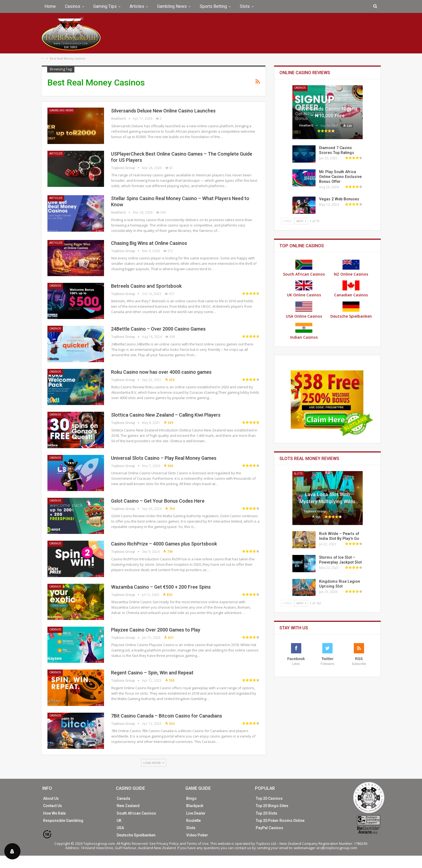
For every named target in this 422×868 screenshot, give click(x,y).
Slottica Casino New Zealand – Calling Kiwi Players (166, 415)
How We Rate (54, 813)
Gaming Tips (105, 6)
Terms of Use (198, 843)
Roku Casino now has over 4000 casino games (161, 372)
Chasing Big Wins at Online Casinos (149, 243)
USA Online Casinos (304, 310)
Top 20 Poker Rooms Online (280, 821)
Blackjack (195, 806)
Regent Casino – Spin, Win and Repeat (152, 673)
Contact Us (53, 806)
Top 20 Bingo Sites (272, 806)
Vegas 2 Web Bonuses (339, 199)
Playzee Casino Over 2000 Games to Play (156, 630)
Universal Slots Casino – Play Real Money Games (164, 458)
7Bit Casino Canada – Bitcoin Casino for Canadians (167, 716)
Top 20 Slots (267, 813)
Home (50, 6)
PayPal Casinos (269, 828)
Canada (123, 798)
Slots (245, 6)
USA (120, 828)
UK (119, 821)
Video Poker (197, 835)
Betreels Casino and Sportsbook (146, 286)
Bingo (191, 798)
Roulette (193, 821)
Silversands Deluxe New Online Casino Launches (163, 111)
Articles (137, 6)
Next (301, 221)
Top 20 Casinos (269, 798)
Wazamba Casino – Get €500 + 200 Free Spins (161, 587)
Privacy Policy (168, 843)
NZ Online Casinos (351, 268)
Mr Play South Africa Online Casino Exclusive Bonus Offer (340, 177)
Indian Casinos (304, 331)
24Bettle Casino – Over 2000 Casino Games (158, 329)
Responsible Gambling (63, 821)
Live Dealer (196, 813)
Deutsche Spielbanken (351, 310)
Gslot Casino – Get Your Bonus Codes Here (158, 501)
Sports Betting (213, 6)
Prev (287, 221)
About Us (51, 798)
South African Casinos (304, 268)
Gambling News (172, 6)
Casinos (73, 6)
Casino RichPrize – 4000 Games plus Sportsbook (164, 544)
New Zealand (128, 806)
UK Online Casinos (304, 289)
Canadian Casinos (351, 289)
